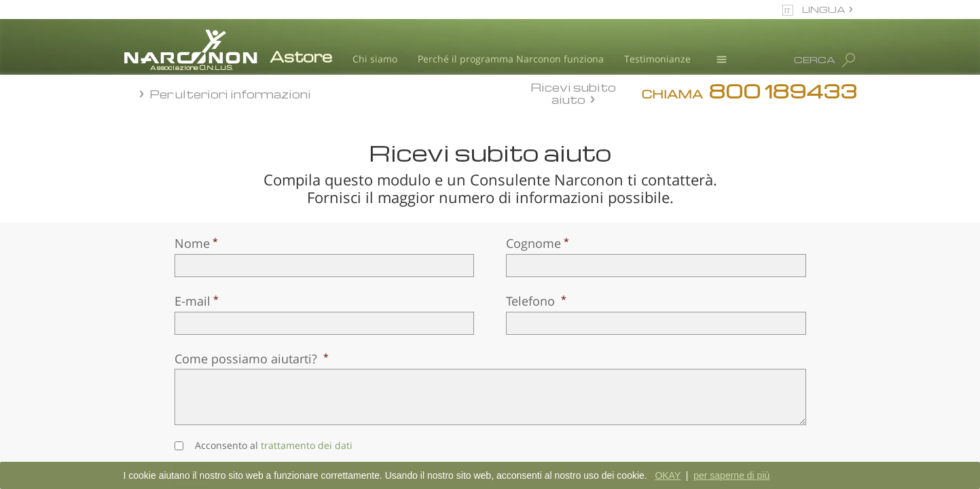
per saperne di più (731, 475)
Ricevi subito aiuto (573, 93)
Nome (192, 243)
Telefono (532, 301)
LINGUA (824, 9)
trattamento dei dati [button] (307, 445)
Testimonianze (657, 59)
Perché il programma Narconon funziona (511, 59)
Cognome (533, 243)
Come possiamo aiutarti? (248, 359)
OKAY (668, 475)
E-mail (193, 301)
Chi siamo (375, 59)
